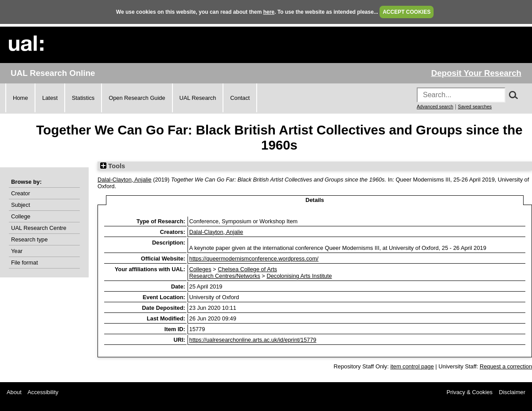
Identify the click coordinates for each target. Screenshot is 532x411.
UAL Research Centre (39, 228)
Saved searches (475, 107)
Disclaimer (512, 392)
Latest (50, 98)
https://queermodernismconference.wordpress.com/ (254, 259)
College (21, 216)
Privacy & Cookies (469, 392)
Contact (240, 98)
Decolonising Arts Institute (299, 276)
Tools (113, 166)
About (14, 392)
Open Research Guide (137, 98)
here (269, 12)
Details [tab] (315, 200)
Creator (21, 193)
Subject (21, 205)
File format (24, 263)
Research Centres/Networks (225, 276)
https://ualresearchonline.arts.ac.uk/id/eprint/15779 (253, 340)
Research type (29, 239)
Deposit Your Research (476, 73)
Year (17, 251)
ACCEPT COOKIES (407, 12)
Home (20, 98)
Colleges (200, 269)
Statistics (83, 98)
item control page (412, 366)
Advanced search (435, 107)
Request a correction (506, 366)
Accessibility (43, 392)
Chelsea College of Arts (247, 269)
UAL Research (198, 98)
